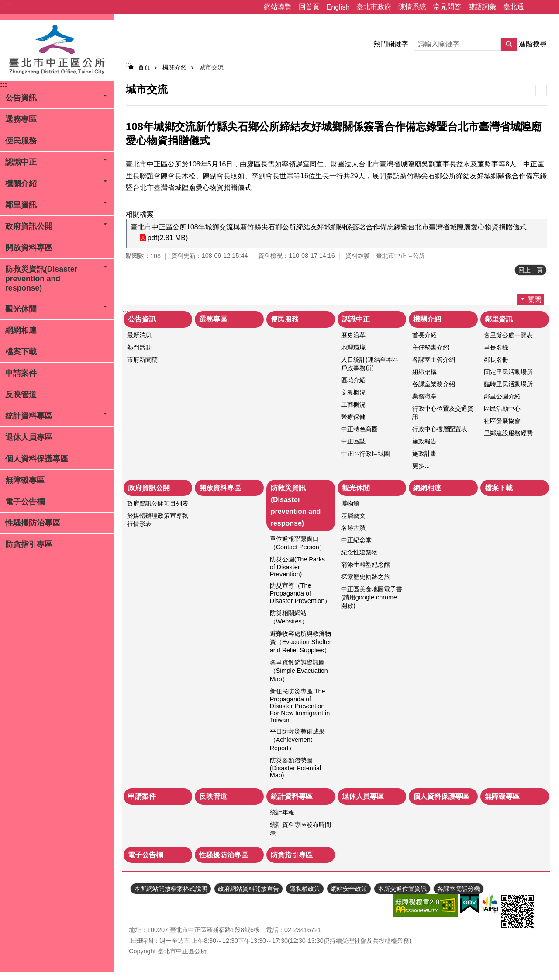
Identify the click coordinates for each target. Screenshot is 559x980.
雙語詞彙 (482, 7)
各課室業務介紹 (434, 384)
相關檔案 (140, 214)
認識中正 (21, 162)
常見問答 (447, 7)
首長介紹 (424, 335)
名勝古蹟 (353, 528)
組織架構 (424, 372)
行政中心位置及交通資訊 (443, 413)
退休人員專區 (29, 437)
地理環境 (353, 347)
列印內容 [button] (528, 90)
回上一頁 (531, 270)
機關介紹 (21, 184)
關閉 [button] (535, 300)
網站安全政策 (349, 889)
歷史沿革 (353, 335)
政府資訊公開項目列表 (158, 503)
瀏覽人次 (141, 917)
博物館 (350, 503)
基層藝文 (353, 516)
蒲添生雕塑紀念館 (366, 564)
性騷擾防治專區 (33, 523)
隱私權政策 (305, 889)
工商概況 (353, 405)
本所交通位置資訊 (402, 889)
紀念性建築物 (359, 552)
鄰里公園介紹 (502, 396)
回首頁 (309, 7)
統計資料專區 (29, 416)
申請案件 (21, 373)
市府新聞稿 (142, 360)
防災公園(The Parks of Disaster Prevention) (297, 567)
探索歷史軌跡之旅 (366, 577)
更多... (421, 466)
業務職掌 (424, 396)
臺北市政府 (374, 7)
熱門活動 (139, 347)
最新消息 (139, 335)
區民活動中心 (502, 409)
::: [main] (129, 65)
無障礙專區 (25, 480)
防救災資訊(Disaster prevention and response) (41, 279)
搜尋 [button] (509, 44)
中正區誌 (353, 441)
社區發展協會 (502, 421)
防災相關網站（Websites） (289, 617)
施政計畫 (424, 454)
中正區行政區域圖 (366, 454)
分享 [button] (535, 7)
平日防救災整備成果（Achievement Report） (297, 740)
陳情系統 (412, 7)
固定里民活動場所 (508, 372)
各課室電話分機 (459, 889)
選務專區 (21, 119)
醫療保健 (353, 417)
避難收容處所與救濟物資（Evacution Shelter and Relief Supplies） (301, 642)
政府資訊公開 (29, 226)
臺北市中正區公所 (57, 50)
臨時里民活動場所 (508, 384)
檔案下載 (21, 352)
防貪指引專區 (29, 544)
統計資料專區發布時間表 (300, 829)
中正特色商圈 (359, 429)
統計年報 (282, 812)
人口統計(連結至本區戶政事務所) (370, 364)
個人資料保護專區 (37, 459)
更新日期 (141, 906)
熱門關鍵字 (391, 44)
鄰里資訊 (21, 205)
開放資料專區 (29, 248)
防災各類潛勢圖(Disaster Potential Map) (296, 768)
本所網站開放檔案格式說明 (171, 889)
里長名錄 (496, 347)
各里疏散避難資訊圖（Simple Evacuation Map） (299, 671)
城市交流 (211, 67)
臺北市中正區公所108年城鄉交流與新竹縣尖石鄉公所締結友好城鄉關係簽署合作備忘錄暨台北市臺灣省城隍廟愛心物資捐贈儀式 (329, 227)
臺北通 (514, 7)
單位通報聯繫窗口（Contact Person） (298, 543)
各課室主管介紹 (434, 360)
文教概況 (353, 392)
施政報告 (424, 441)
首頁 (144, 67)
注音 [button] (541, 90)
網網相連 (21, 330)
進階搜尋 (533, 44)
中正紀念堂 (356, 540)
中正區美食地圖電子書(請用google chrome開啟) (372, 597)
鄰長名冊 (496, 360)
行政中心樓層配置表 (440, 429)
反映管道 (21, 395)
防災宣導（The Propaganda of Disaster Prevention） (300, 593)
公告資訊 (21, 98)
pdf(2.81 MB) (167, 238)
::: (9, 5)
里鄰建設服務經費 (508, 433)
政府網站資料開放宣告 (248, 889)
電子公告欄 (25, 502)
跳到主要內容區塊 (5, 5)
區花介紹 (353, 380)
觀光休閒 (21, 309)
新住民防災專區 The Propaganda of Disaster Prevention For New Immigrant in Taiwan (300, 706)
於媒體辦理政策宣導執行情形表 (158, 520)
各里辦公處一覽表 (508, 335)
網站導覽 (278, 7)
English (338, 7)
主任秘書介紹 (431, 347)
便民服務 (21, 141)
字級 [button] (547, 7)
